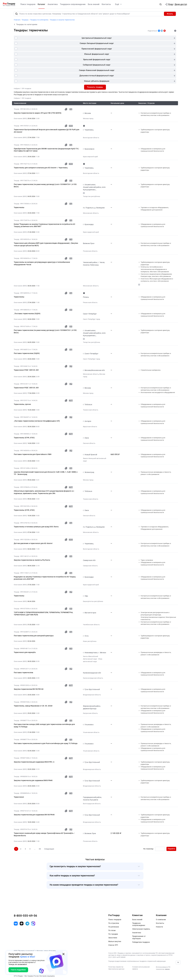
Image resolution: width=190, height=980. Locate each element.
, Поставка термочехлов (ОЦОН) (27, 314)
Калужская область (90, 713)
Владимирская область (92, 695)
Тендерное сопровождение (73, 4)
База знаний (94, 4)
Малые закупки (115, 941)
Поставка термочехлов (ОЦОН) (27, 353)
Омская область (89, 443)
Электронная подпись (141, 929)
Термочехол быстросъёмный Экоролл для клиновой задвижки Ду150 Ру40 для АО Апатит (47, 131)
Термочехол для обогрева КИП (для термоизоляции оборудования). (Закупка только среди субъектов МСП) (46, 244)
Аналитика (53, 4)
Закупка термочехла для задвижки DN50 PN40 (33, 780)
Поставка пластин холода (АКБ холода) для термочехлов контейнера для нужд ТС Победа (44, 726)
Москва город (88, 118)
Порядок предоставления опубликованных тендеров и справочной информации (137, 961)
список (167, 969)
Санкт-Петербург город (91, 319)
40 (40, 849)
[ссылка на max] (33, 924)
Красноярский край (90, 157)
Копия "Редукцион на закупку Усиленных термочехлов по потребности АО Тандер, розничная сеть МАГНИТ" (44, 225)
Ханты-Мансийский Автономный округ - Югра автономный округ (93, 659)
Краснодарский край (91, 232)
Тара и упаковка (147, 560)
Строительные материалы (151, 370)
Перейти (171, 849)
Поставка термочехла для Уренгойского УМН (33, 454)
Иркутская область (90, 427)
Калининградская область (93, 678)
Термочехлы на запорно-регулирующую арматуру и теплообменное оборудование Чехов (42, 263)
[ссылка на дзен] (22, 924)
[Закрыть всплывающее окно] (63, 954)
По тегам (112, 930)
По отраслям (114, 923)
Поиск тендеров (28, 4)
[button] (161, 4)
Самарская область (90, 566)
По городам (113, 934)
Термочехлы (19, 207)
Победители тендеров (141, 942)
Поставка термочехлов (23, 673)
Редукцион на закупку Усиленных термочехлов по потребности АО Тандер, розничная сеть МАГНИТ (45, 578)
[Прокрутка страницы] (178, 962)
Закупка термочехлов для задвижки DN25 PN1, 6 (34, 762)
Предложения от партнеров (139, 937)
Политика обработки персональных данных (116, 968)
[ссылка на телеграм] (27, 924)
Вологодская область (91, 138)
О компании (161, 920)
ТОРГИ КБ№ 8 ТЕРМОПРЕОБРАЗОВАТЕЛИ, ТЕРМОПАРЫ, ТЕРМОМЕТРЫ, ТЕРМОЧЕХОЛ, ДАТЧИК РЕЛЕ (43, 614)
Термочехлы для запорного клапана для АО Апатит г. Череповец (41, 168)
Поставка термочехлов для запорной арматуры (34, 636)
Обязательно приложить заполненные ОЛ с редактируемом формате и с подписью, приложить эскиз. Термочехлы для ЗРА (44, 492)
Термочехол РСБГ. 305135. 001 (26, 370)
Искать (170, 14)
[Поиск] (16, 14)
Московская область (91, 213)
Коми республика (90, 641)
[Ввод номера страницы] (160, 849)
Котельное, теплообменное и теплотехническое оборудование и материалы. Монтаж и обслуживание (155, 269)
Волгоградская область (92, 804)
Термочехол (19, 797)
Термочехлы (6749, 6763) (24, 438)
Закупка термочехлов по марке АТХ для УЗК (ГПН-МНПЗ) (38, 113)
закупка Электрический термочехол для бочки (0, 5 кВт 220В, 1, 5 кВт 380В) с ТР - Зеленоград (46, 473)
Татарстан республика (91, 196)
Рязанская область (90, 302)
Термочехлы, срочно (22, 404)
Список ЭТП (113, 945)
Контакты (106, 4)
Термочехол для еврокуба (25, 652)
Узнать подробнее (18, 970)
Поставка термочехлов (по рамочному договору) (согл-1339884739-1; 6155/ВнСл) (45, 186)
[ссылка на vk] (16, 924)
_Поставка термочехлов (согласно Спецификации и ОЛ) (37, 421)
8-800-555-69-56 (25, 916)
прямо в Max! (27, 957)
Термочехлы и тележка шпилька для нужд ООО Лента (36, 527)
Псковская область (90, 251)
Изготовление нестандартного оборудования (158, 392)
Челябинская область (91, 625)
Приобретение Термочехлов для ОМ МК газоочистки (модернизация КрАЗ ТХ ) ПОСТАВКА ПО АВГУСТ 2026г (46, 150)
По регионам (114, 927)
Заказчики (113, 938)
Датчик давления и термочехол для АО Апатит (33, 543)
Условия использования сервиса (141, 968)
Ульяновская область (91, 732)
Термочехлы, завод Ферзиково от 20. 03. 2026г (33, 706)
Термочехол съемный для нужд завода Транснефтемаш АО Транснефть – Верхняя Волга (44, 834)
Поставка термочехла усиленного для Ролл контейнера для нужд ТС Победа (46, 743)
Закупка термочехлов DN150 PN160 (29, 689)
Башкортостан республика (93, 601)
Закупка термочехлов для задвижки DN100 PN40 (34, 815)
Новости (159, 927)
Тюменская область (91, 410)
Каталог (41, 4)
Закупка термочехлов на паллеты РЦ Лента (32, 560)
